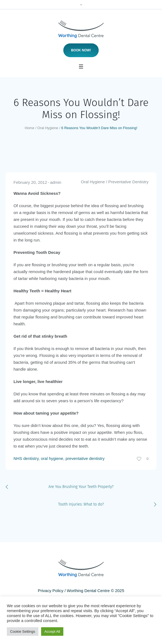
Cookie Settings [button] (23, 631)
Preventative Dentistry (128, 182)
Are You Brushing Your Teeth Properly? (81, 487)
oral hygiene (52, 458)
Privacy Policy (51, 591)
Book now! (81, 50)
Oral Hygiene (48, 128)
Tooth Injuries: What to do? (81, 504)
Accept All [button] (52, 631)
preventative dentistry (85, 458)
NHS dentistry (26, 458)
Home (29, 128)
